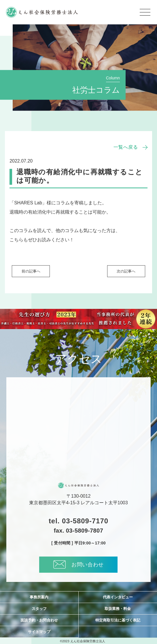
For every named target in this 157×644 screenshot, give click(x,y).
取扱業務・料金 (118, 609)
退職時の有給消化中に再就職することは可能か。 (60, 212)
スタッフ (39, 609)
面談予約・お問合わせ (39, 620)
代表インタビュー (118, 597)
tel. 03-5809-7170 (78, 521)
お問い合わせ (78, 564)
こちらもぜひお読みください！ (42, 240)
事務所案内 (39, 597)
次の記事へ (126, 271)
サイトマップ (39, 632)
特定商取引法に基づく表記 (118, 620)
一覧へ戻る (126, 147)
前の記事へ (31, 271)
